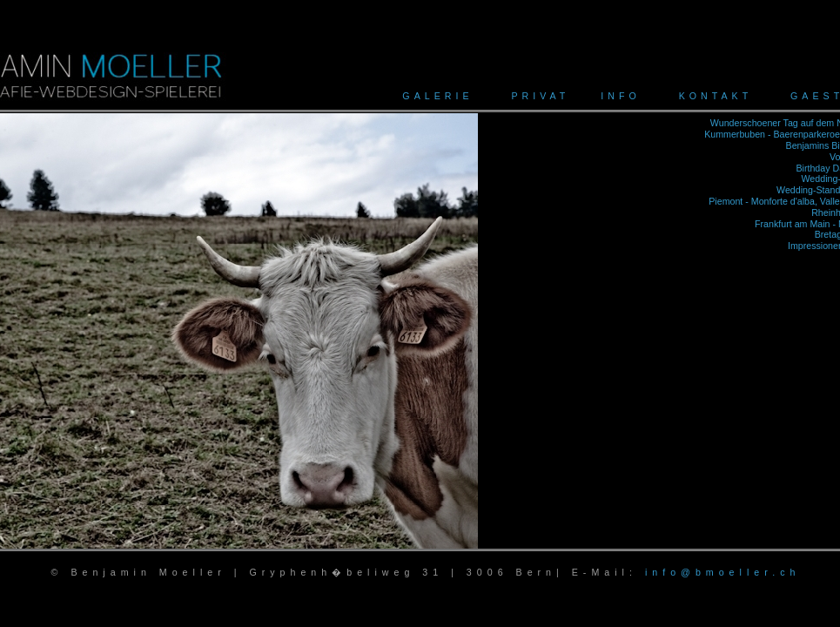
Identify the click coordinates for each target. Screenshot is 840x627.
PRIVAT (540, 96)
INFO (620, 96)
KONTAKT (716, 96)
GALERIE (437, 96)
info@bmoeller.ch (723, 572)
